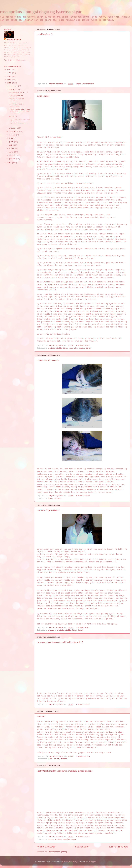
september (14, 132)
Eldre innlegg (118, 847)
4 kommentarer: (83, 346)
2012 (10, 80)
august (13, 135)
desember (14, 86)
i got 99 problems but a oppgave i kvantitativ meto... (19, 122)
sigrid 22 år (85, 348)
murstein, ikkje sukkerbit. (48, 510)
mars (12, 152)
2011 (50, 498)
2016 (10, 69)
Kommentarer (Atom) (58, 852)
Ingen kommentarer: (85, 84)
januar (13, 159)
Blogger (93, 862)
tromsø (64, 759)
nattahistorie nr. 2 (45, 34)
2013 (10, 76)
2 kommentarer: (83, 705)
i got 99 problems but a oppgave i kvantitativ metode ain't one (65, 771)
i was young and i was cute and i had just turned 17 (60, 642)
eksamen (58, 498)
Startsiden (82, 847)
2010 (10, 163)
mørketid (41, 717)
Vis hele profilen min (15, 60)
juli (12, 138)
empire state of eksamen (48, 360)
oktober (13, 128)
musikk (58, 839)
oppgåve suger (70, 839)
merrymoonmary (71, 862)
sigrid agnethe (43, 96)
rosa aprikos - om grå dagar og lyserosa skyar (41, 12)
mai (11, 145)
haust (81, 630)
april (12, 149)
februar (13, 155)
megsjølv (73, 348)
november (14, 89)
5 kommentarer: (83, 496)
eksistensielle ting (58, 348)
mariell (57, 137)
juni (12, 142)
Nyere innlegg (46, 847)
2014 (10, 73)
